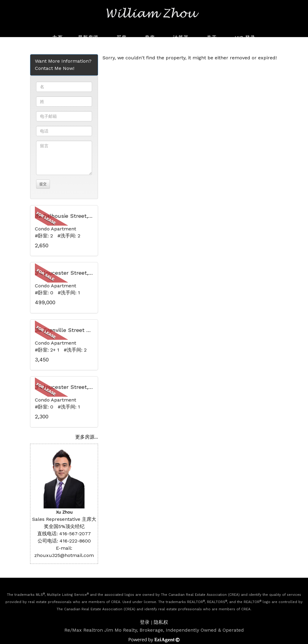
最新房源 (88, 38)
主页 (57, 38)
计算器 (181, 38)
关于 (212, 38)
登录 (145, 622)
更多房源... (87, 437)
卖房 (150, 38)
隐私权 (161, 622)
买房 (122, 38)
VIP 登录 (245, 38)
